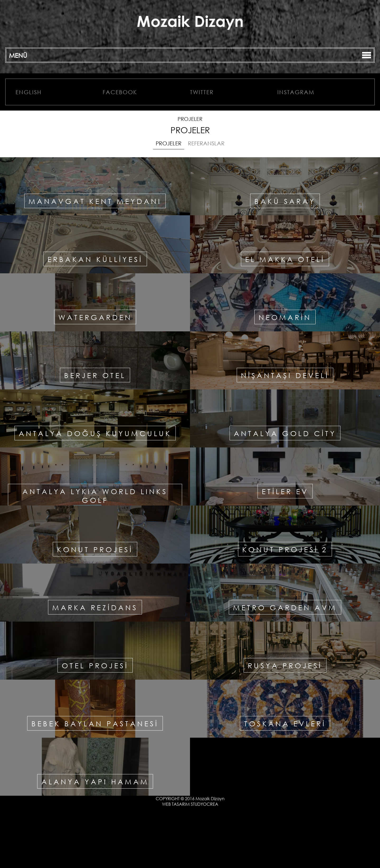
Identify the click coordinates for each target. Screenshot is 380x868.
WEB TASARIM (176, 804)
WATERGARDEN (95, 317)
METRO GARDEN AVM (285, 607)
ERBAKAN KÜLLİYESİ (95, 259)
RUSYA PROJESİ (285, 665)
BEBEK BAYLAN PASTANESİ (95, 723)
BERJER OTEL (95, 375)
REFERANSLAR (206, 143)
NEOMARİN (285, 317)
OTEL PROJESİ (95, 665)
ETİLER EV (285, 491)
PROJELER (169, 143)
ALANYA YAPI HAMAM (95, 781)
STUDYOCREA (205, 804)
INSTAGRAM (296, 92)
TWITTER (202, 92)
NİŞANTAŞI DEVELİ (285, 375)
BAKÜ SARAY (285, 201)
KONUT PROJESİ (95, 549)
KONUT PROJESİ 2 (285, 549)
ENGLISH (28, 92)
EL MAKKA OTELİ (285, 259)
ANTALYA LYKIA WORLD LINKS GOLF (95, 495)
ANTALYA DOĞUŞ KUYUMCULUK (95, 433)
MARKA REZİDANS (95, 607)
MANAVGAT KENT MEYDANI (95, 201)
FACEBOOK (120, 92)
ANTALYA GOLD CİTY (285, 433)
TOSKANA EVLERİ (285, 723)
